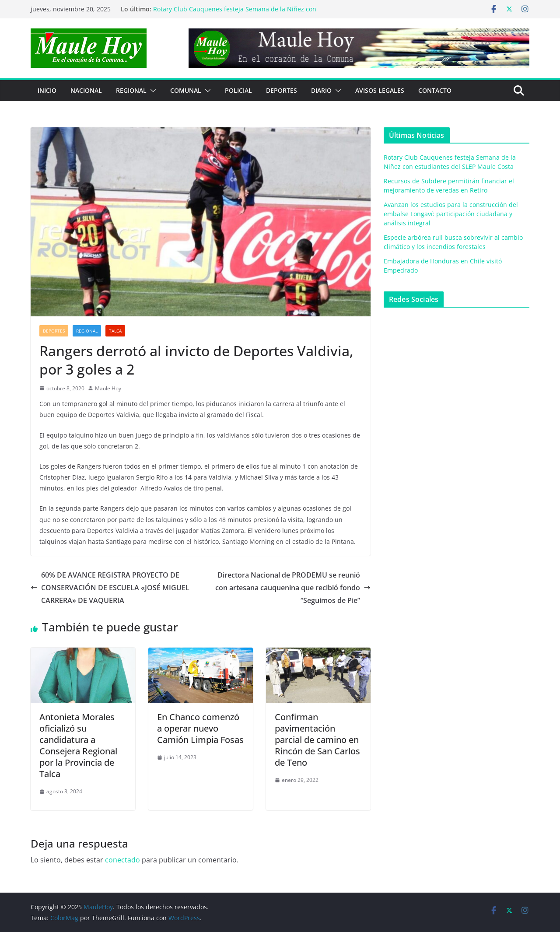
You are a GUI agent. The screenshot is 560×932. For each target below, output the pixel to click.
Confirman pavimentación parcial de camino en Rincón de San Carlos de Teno (317, 740)
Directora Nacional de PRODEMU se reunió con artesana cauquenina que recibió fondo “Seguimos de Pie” (293, 588)
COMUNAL (186, 90)
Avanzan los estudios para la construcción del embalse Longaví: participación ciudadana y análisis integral (451, 214)
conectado (122, 860)
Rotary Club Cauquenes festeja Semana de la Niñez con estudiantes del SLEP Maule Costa (235, 13)
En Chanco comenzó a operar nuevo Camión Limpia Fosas (200, 728)
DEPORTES (282, 90)
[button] (151, 91)
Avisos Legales (380, 90)
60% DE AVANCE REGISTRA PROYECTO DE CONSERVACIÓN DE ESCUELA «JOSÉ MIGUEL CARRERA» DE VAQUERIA (110, 588)
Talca (115, 331)
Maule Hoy (108, 388)
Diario (321, 90)
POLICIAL (238, 90)
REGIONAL (131, 90)
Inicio (47, 90)
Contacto (435, 90)
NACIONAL (86, 90)
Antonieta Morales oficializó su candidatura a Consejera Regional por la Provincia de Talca (78, 745)
